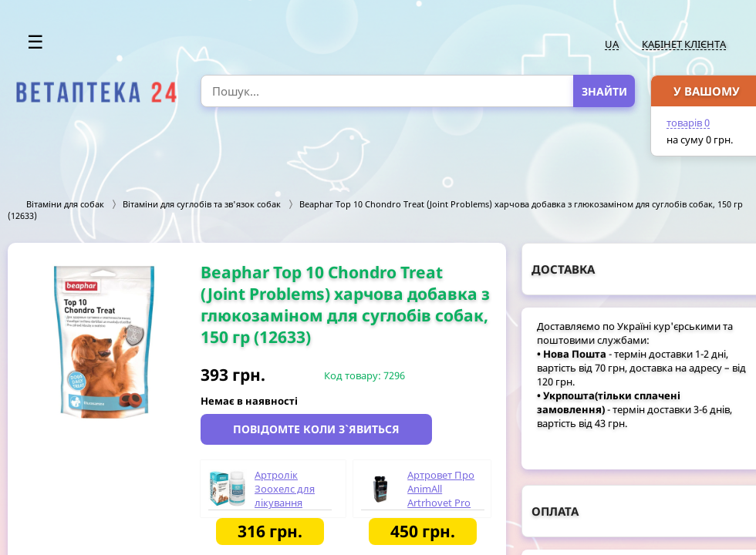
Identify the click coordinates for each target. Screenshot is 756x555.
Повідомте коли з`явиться (316, 429)
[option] (104, 342)
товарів (688, 123)
